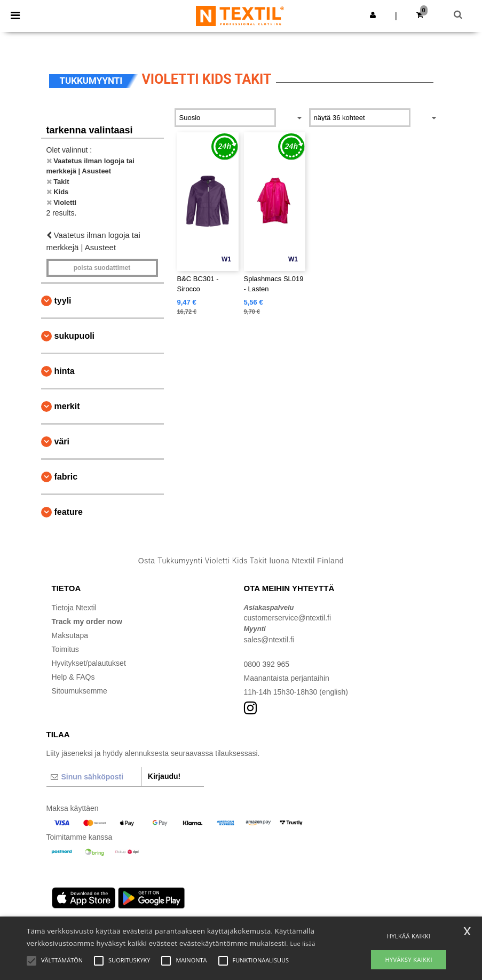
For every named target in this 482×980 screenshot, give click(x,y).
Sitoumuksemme (80, 691)
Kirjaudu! (164, 776)
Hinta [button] (65, 371)
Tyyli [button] (63, 301)
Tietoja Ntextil (74, 608)
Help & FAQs (73, 677)
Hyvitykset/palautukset (89, 663)
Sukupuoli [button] (75, 336)
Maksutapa (70, 635)
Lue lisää (302, 943)
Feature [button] (69, 512)
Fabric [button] (66, 477)
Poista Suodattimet (102, 268)
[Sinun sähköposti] (94, 777)
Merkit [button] (67, 406)
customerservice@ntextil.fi (288, 618)
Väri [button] (62, 441)
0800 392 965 (267, 664)
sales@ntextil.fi (269, 640)
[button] (373, 15)
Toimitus (65, 649)
